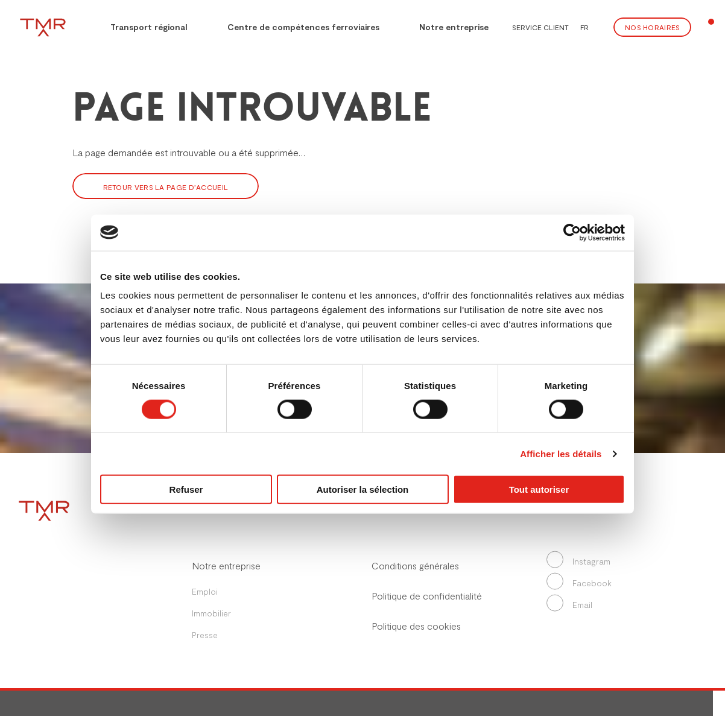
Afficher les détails (561, 453)
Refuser (186, 489)
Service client (540, 27)
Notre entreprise (454, 27)
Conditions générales (415, 565)
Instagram (581, 561)
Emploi (205, 591)
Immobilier (211, 613)
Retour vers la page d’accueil (166, 187)
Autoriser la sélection (363, 489)
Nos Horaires (653, 27)
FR (584, 27)
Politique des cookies (416, 626)
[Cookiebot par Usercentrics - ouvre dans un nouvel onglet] (572, 232)
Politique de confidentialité (427, 596)
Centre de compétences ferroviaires (303, 27)
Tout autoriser (539, 489)
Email (571, 605)
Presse (205, 635)
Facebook (581, 583)
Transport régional (141, 26)
